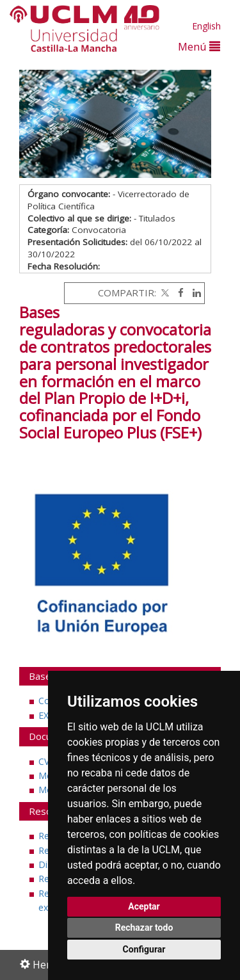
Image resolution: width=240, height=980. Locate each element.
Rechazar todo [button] (144, 928)
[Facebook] (178, 293)
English (206, 26)
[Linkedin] (194, 293)
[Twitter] (164, 293)
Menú (199, 46)
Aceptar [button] (144, 906)
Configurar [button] (144, 949)
